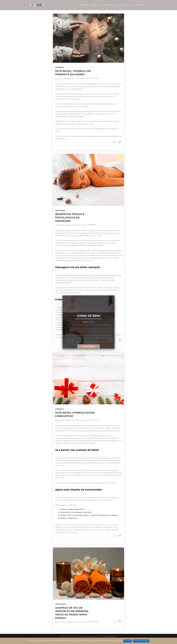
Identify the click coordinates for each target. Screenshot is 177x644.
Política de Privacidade (141, 641)
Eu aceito (128, 641)
